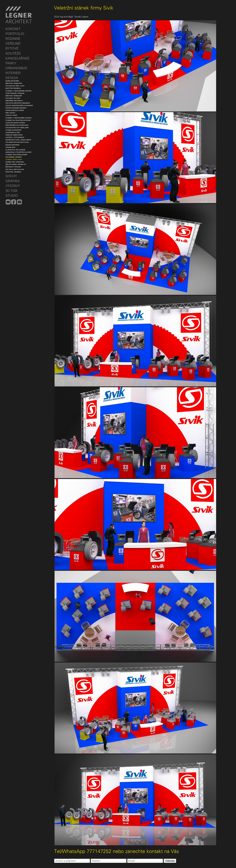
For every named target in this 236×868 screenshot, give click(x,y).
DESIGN (12, 78)
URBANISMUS (16, 68)
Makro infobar (12, 145)
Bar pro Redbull (13, 88)
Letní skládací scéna (15, 123)
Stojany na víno (13, 98)
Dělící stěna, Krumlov (16, 164)
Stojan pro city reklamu (17, 128)
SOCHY (11, 176)
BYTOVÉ (12, 48)
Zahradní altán (13, 132)
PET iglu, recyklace (15, 169)
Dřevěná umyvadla (14, 101)
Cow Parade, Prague (15, 93)
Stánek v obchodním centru (18, 91)
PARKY (11, 63)
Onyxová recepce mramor (18, 103)
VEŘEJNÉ (13, 44)
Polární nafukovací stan (17, 142)
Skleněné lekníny (14, 157)
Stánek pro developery (17, 155)
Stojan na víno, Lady (15, 86)
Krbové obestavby (14, 135)
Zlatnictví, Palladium (15, 150)
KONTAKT (13, 29)
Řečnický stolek (13, 167)
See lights (10, 113)
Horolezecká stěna (15, 110)
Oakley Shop (11, 115)
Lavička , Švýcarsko (15, 137)
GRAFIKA (13, 181)
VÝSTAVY (13, 186)
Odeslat (170, 861)
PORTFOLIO (15, 34)
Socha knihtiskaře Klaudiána (19, 105)
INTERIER (13, 73)
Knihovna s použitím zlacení (18, 152)
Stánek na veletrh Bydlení (18, 120)
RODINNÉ (13, 39)
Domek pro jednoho (15, 162)
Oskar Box (10, 147)
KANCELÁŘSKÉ (17, 58)
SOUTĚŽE (13, 54)
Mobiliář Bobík (12, 81)
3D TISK (12, 191)
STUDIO (12, 196)
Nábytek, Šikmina (13, 172)
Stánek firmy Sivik (14, 159)
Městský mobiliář (14, 83)
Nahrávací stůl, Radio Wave (18, 140)
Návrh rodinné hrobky (16, 108)
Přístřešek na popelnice (17, 125)
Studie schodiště (13, 130)
